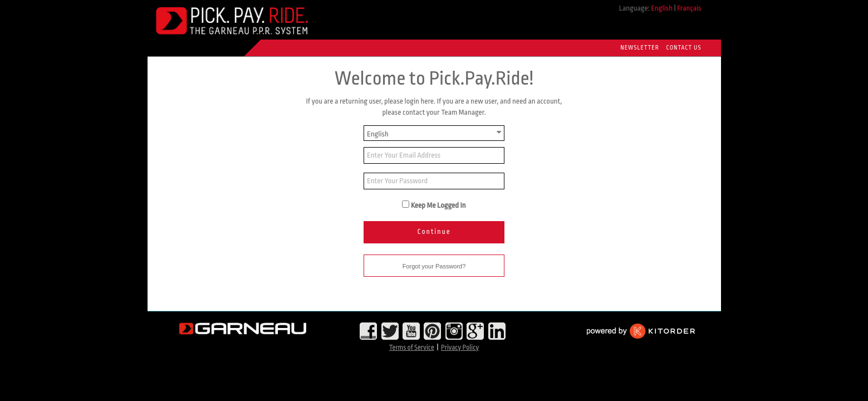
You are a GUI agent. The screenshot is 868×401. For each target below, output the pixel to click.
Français (689, 8)
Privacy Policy (460, 348)
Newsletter (639, 48)
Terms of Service (412, 348)
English (662, 8)
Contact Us (684, 48)
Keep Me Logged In (438, 205)
